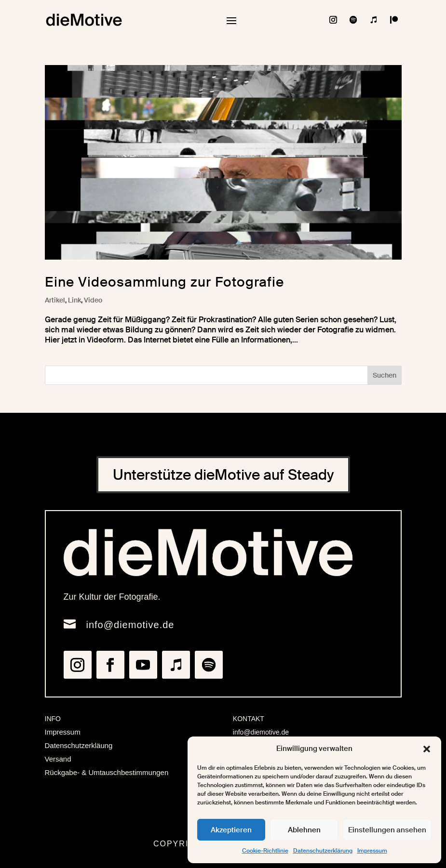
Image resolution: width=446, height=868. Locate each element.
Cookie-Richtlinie (265, 851)
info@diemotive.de (130, 625)
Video (93, 300)
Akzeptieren (231, 830)
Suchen (385, 375)
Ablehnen (304, 830)
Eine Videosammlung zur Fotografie (164, 282)
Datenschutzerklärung (323, 851)
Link (74, 300)
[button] (427, 749)
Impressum (372, 851)
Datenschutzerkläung (79, 745)
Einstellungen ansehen (387, 830)
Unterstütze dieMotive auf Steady (223, 475)
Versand (58, 759)
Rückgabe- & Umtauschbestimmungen (107, 772)
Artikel (55, 300)
